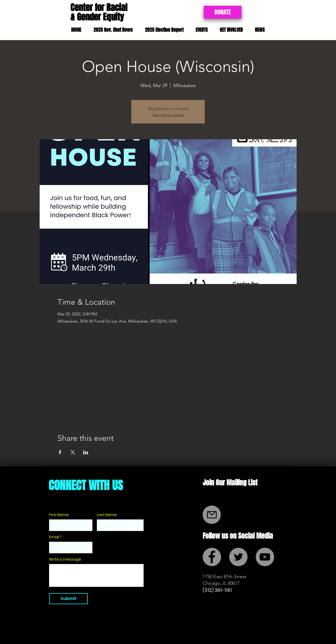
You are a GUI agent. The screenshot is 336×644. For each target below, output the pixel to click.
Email (54, 537)
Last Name (107, 515)
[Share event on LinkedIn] (86, 452)
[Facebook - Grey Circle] (212, 557)
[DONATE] (223, 12)
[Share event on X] (73, 452)
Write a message (65, 559)
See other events (168, 115)
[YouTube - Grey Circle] (265, 557)
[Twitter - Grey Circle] (238, 557)
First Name (59, 515)
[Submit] (68, 599)
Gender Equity (100, 17)
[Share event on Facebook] (60, 452)
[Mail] (212, 515)
